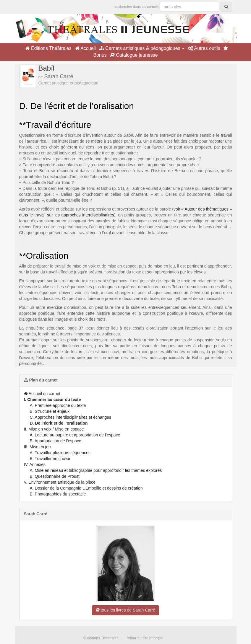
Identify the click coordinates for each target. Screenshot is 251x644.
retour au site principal (145, 638)
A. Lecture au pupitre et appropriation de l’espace (75, 435)
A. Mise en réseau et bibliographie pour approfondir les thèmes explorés (96, 470)
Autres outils (204, 48)
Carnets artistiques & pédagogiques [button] (142, 48)
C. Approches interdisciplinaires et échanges (71, 417)
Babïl (47, 68)
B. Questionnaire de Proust (55, 476)
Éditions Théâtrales (48, 48)
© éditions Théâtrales (101, 638)
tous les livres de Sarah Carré (125, 610)
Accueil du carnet (42, 394)
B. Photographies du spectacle (58, 494)
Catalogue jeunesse (134, 55)
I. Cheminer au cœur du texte (52, 400)
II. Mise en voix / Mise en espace (54, 429)
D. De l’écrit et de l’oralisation (59, 423)
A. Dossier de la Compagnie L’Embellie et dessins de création (86, 488)
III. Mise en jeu (37, 447)
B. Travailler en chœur (50, 459)
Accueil (85, 48)
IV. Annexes (35, 464)
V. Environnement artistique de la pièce (60, 482)
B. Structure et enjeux (50, 411)
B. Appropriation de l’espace (56, 441)
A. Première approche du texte (58, 405)
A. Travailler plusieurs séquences (60, 453)
